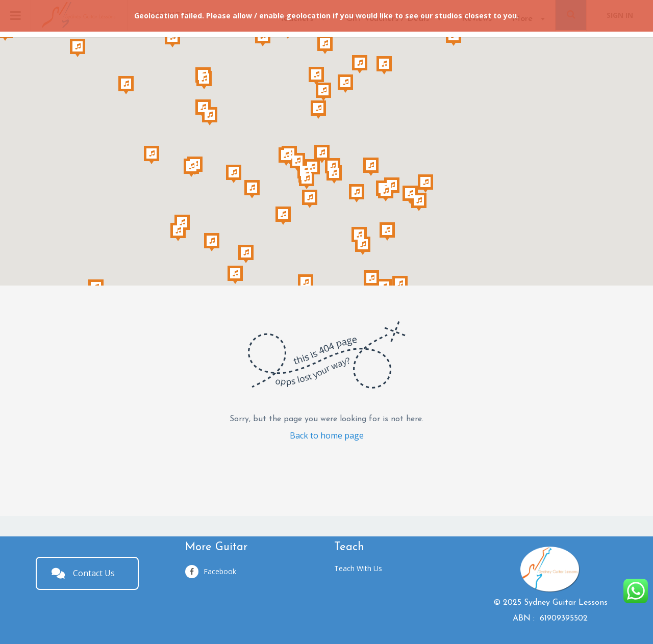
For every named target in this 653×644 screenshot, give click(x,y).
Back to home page (327, 435)
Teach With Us (358, 568)
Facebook (211, 572)
